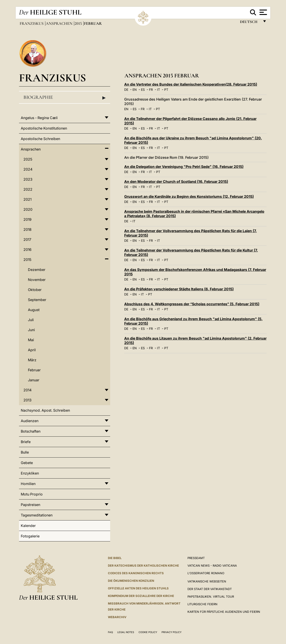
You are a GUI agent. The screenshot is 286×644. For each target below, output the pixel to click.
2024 (28, 169)
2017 (27, 239)
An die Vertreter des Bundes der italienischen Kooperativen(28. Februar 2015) (191, 84)
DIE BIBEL (115, 558)
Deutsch (250, 23)
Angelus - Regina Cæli (39, 118)
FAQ (110, 632)
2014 (27, 390)
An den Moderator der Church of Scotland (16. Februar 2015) (176, 182)
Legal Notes (126, 632)
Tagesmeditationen (37, 515)
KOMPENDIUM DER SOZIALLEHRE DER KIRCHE (141, 596)
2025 (28, 159)
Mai (31, 340)
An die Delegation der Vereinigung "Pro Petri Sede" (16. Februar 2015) (184, 167)
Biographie (65, 97)
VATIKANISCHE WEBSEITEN (207, 581)
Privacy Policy (171, 632)
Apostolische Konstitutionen (44, 128)
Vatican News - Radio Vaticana (212, 566)
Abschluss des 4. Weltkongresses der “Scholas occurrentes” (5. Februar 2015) (192, 304)
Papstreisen (30, 505)
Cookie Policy (148, 632)
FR (151, 90)
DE (126, 90)
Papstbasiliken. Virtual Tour (211, 597)
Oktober (35, 290)
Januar (34, 380)
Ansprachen (60, 23)
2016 (27, 250)
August (34, 310)
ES (143, 90)
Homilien (28, 484)
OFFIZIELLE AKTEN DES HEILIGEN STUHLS (138, 588)
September (37, 300)
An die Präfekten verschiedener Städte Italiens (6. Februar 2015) (179, 289)
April (32, 350)
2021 (27, 199)
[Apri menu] (263, 12)
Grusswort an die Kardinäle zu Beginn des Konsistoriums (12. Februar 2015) (189, 196)
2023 (28, 179)
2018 (27, 229)
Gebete (27, 463)
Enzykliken (30, 473)
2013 (27, 400)
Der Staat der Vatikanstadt (210, 589)
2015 (79, 23)
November (37, 280)
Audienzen (30, 421)
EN (135, 90)
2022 (28, 189)
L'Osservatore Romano (206, 573)
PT (166, 90)
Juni (31, 330)
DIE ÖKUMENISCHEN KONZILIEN (131, 581)
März (32, 360)
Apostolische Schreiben (40, 139)
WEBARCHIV (117, 617)
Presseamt (196, 558)
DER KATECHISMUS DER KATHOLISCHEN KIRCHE (143, 566)
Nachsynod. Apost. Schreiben (45, 410)
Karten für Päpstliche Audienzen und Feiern (224, 612)
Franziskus (32, 23)
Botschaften (31, 431)
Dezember (37, 270)
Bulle (25, 452)
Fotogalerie (30, 536)
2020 (28, 209)
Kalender (28, 526)
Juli (31, 320)
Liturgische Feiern (202, 604)
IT (159, 90)
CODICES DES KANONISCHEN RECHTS (136, 573)
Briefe (26, 442)
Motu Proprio (32, 494)
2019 (27, 219)
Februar (34, 370)
